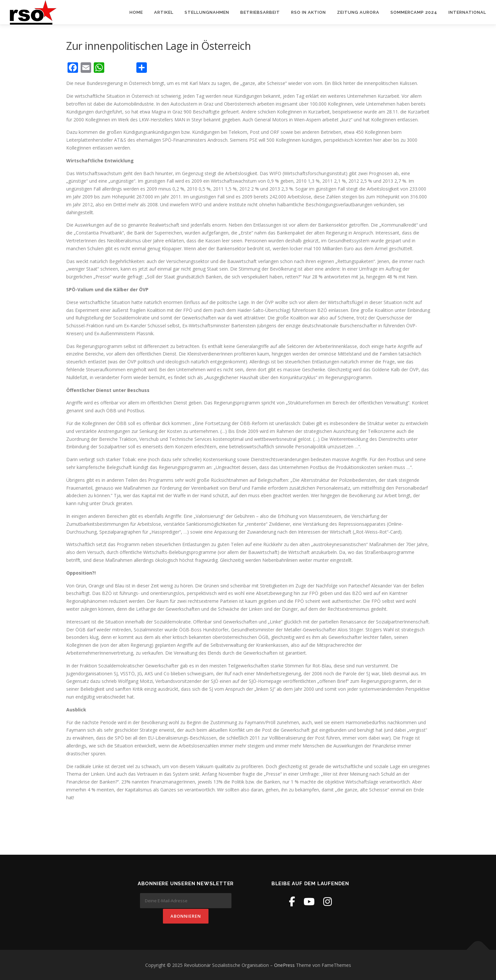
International (467, 12)
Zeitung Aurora (358, 12)
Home (136, 12)
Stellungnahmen (207, 12)
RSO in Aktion (308, 12)
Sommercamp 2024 (414, 12)
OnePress (284, 965)
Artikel (164, 12)
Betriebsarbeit (260, 12)
